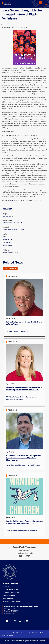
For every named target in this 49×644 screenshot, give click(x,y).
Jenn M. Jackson (8, 216)
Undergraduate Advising (11, 589)
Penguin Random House (11, 252)
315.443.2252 (9, 613)
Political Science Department (12, 223)
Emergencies (24, 633)
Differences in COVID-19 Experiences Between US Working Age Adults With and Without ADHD (24, 389)
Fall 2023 (16, 200)
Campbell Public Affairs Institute (13, 229)
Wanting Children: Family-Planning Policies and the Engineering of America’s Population (24, 522)
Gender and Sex (8, 239)
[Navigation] (41, 4)
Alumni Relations (9, 598)
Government (10, 531)
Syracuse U (10, 635)
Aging (8, 465)
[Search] (46, 4)
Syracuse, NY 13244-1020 (13, 611)
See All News (10, 269)
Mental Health (19, 397)
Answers (6, 586)
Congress (9, 331)
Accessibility (16, 633)
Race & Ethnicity (35, 465)
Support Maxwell (9, 595)
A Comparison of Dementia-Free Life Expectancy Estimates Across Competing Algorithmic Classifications (23, 458)
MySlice (42, 633)
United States (7, 246)
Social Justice (7, 242)
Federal (16, 331)
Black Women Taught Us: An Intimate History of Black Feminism (22, 14)
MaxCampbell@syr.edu (25, 553)
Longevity (25, 465)
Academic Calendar (6, 633)
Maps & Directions (34, 633)
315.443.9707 (24, 556)
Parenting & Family (22, 531)
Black (4, 236)
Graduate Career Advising (12, 592)
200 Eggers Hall (9, 609)
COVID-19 (10, 397)
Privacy (4, 635)
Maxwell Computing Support (13, 601)
